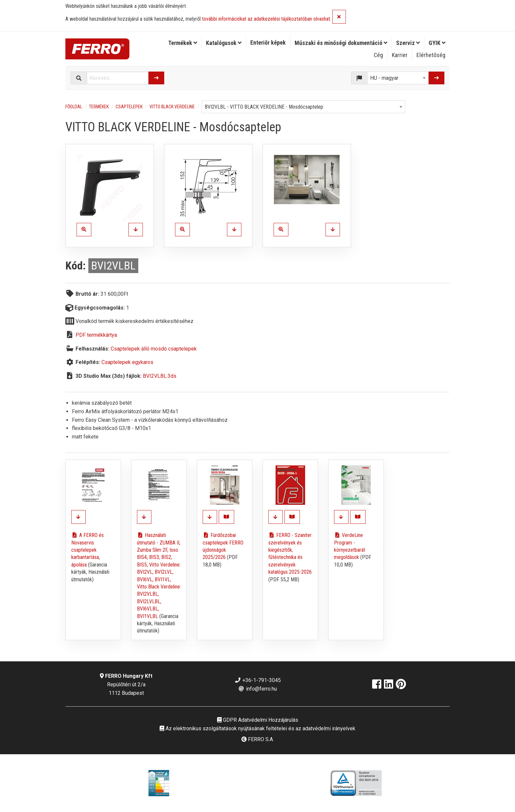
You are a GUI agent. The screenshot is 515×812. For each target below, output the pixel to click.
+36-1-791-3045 (258, 680)
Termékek (183, 43)
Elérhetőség (431, 55)
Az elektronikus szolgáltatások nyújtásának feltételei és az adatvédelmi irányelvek (257, 728)
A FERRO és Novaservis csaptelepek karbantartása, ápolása (88, 550)
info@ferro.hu (257, 689)
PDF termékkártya (96, 335)
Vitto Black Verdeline (172, 107)
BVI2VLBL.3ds (160, 376)
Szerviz (408, 43)
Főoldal (74, 107)
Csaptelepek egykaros (127, 362)
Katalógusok (224, 43)
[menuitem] (183, 43)
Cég (378, 55)
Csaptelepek (129, 107)
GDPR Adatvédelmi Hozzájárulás (258, 720)
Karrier (400, 55)
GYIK (437, 43)
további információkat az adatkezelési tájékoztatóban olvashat (266, 19)
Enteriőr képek (268, 43)
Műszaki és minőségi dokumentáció (341, 43)
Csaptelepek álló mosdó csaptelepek (154, 349)
